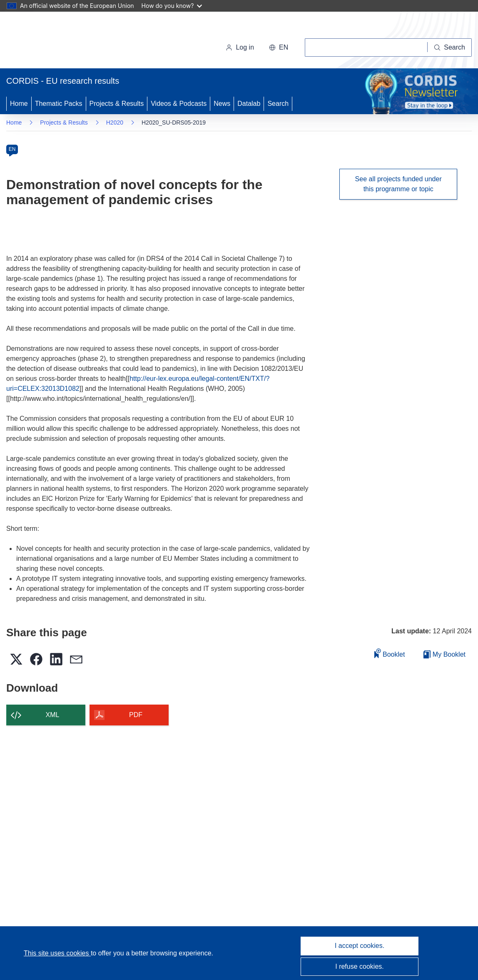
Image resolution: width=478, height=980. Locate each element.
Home (19, 104)
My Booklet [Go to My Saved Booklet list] (444, 654)
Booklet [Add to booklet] (390, 653)
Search (278, 104)
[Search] (450, 47)
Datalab (249, 104)
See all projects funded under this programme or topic (398, 184)
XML (53, 715)
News (222, 104)
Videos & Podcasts (179, 104)
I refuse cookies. (360, 966)
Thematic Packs (59, 104)
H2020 (115, 122)
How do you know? (172, 6)
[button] (279, 47)
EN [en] (12, 149)
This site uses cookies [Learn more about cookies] (57, 953)
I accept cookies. (360, 946)
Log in (240, 47)
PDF (136, 715)
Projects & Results (117, 104)
